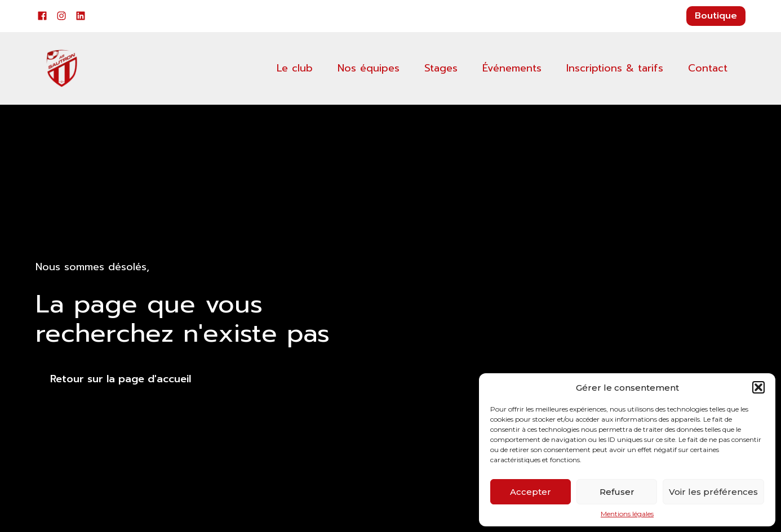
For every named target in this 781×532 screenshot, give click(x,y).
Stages (441, 68)
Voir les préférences (713, 492)
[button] (758, 387)
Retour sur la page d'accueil (121, 379)
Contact (708, 68)
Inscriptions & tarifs (615, 68)
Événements (512, 68)
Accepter (531, 492)
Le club (295, 68)
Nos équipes (369, 68)
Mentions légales (627, 514)
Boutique (716, 16)
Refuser (617, 492)
